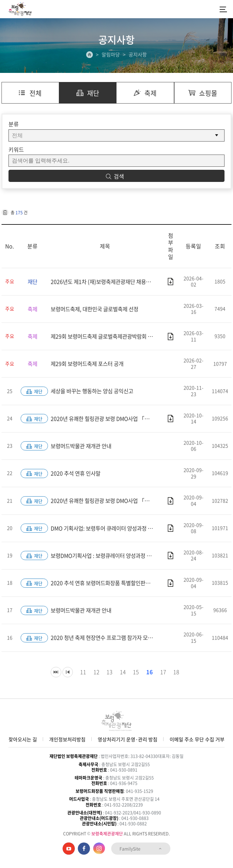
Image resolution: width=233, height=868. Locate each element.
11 (81, 674)
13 (108, 674)
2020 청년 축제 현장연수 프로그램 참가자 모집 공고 (105, 639)
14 (121, 674)
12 (95, 674)
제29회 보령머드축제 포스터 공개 (89, 364)
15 (135, 674)
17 (162, 674)
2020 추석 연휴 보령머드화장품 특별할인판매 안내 (105, 584)
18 (175, 674)
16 (148, 674)
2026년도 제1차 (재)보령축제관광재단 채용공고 (105, 282)
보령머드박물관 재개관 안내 (83, 447)
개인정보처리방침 (67, 739)
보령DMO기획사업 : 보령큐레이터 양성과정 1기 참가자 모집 (105, 557)
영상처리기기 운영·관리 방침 (128, 739)
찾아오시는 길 (23, 739)
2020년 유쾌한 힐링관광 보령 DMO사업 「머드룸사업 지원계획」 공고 (105, 502)
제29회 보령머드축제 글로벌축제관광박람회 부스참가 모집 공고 (105, 337)
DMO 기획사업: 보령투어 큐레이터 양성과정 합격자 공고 (105, 530)
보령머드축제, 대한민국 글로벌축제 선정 (97, 309)
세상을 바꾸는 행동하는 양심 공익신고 (94, 392)
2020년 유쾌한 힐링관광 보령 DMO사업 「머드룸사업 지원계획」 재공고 (105, 419)
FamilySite (141, 849)
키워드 (16, 150)
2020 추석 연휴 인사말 (77, 475)
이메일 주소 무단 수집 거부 (197, 739)
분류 (14, 124)
